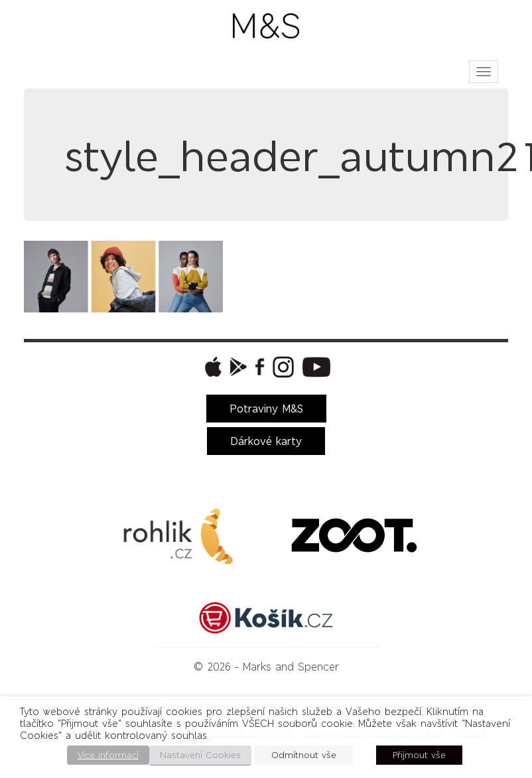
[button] (212, 367)
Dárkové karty (266, 441)
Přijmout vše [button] (419, 755)
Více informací (108, 755)
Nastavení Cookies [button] (200, 755)
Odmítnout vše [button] (304, 755)
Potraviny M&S (266, 409)
